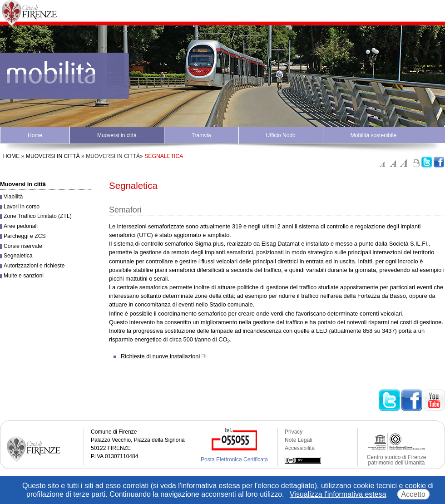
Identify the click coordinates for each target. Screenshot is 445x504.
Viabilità (13, 197)
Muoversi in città (117, 135)
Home (35, 135)
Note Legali (299, 440)
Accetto (413, 494)
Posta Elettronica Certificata (234, 460)
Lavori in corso (22, 207)
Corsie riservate (23, 246)
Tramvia (201, 135)
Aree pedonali (21, 226)
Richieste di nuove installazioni (160, 356)
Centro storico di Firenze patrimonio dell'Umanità (397, 460)
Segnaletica (18, 256)
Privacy (294, 432)
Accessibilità (300, 448)
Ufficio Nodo (281, 135)
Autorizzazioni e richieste (34, 266)
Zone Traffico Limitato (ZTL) (38, 216)
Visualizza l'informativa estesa (338, 494)
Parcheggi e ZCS (25, 236)
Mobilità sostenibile (373, 135)
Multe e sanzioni (24, 276)
